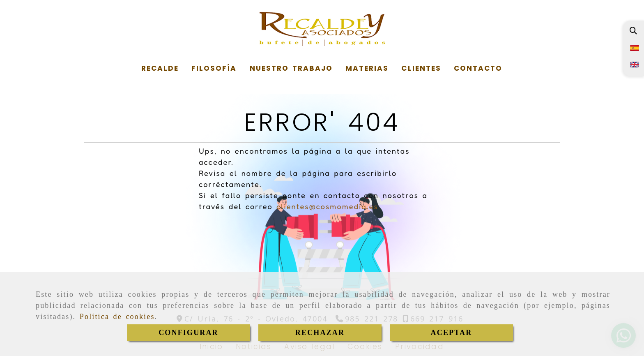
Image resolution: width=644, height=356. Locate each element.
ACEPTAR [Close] (452, 333)
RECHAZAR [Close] (320, 333)
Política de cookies (117, 317)
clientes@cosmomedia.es (327, 206)
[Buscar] (633, 31)
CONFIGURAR (189, 333)
